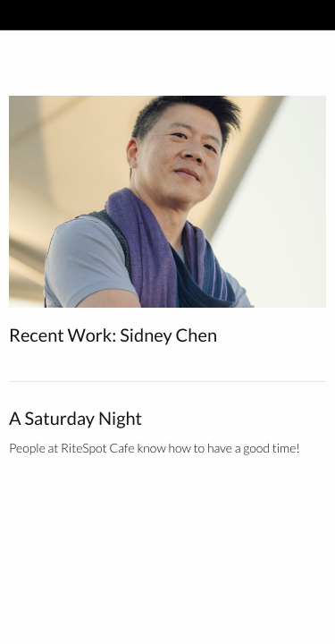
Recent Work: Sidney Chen (113, 335)
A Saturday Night (75, 419)
